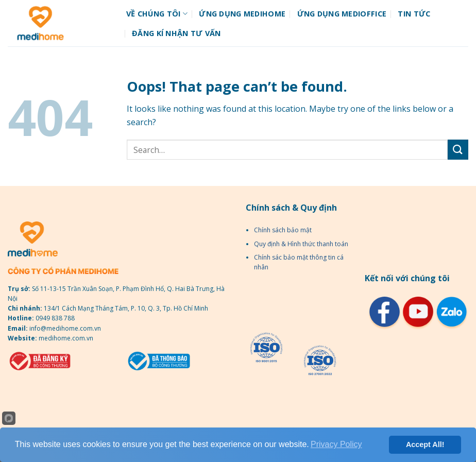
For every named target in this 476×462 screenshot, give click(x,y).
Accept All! (425, 444)
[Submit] (458, 150)
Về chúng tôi (157, 14)
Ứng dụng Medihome (242, 14)
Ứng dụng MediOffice (342, 14)
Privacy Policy (336, 444)
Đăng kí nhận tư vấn (176, 33)
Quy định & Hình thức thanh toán (301, 244)
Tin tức (414, 14)
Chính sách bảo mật (283, 230)
